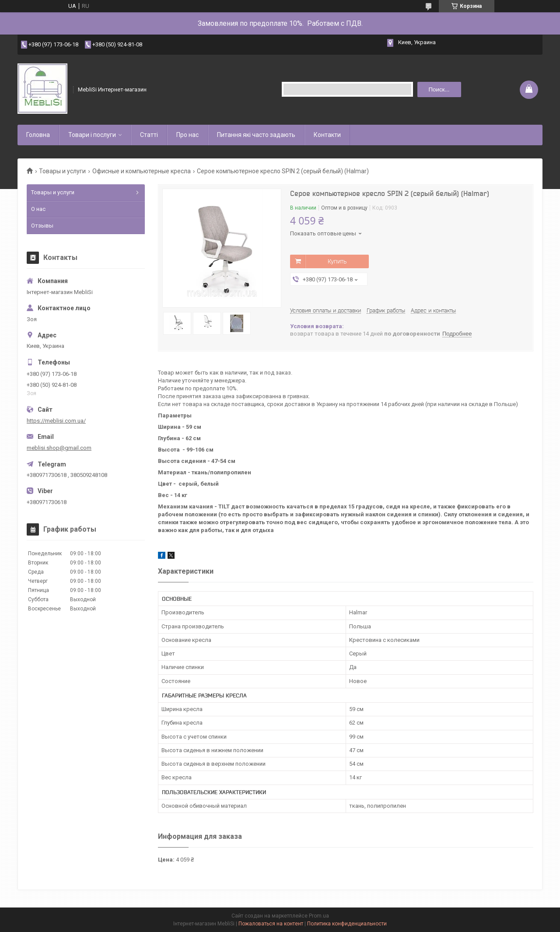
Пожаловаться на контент (271, 924)
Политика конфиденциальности (347, 924)
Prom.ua (319, 916)
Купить (337, 261)
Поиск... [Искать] (439, 89)
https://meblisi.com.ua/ (56, 421)
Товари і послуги (92, 135)
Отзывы (42, 226)
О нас (38, 209)
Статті (149, 135)
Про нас (187, 135)
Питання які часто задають (256, 135)
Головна (38, 135)
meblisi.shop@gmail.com (59, 448)
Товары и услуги (62, 171)
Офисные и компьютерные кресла (142, 171)
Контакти (327, 135)
